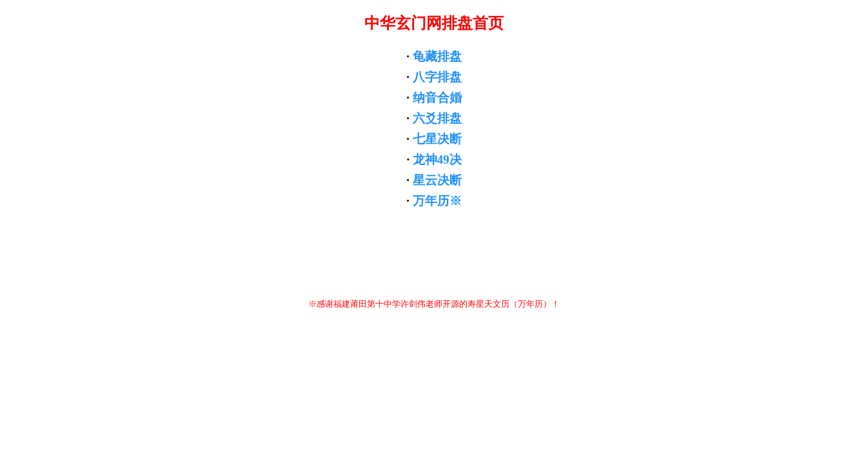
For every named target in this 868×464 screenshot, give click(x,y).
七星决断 (437, 139)
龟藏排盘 (437, 56)
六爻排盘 (437, 118)
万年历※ (437, 201)
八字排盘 (437, 77)
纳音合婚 (437, 98)
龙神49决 (437, 159)
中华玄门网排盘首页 (434, 23)
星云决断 (437, 180)
